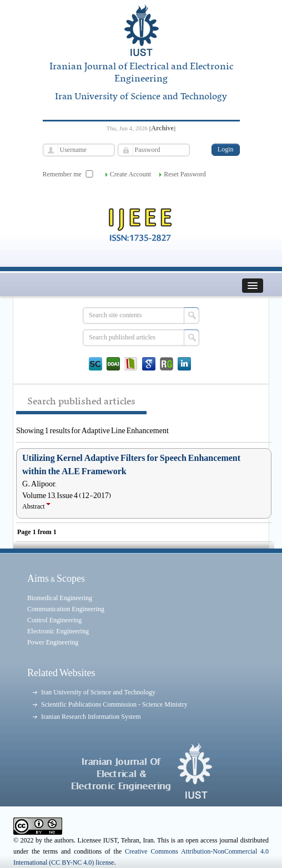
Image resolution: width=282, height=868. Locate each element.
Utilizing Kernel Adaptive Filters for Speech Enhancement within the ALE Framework (131, 465)
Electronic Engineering (58, 631)
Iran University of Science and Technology (98, 692)
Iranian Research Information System (91, 717)
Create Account (130, 174)
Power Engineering (53, 642)
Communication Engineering (66, 609)
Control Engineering (54, 620)
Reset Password (185, 174)
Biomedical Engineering (60, 598)
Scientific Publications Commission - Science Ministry (114, 704)
